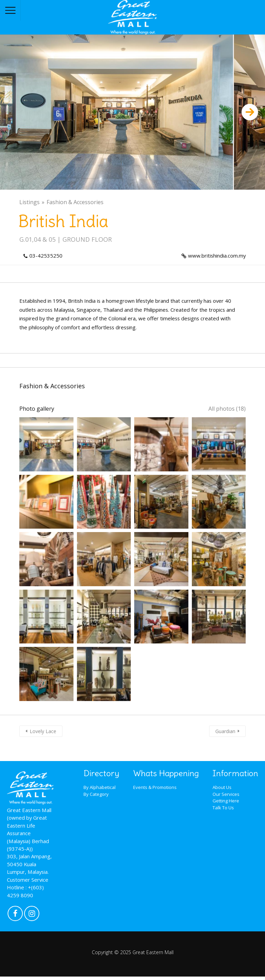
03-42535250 (46, 256)
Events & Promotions (155, 787)
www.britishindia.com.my (217, 256)
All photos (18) (227, 409)
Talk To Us (223, 808)
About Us (222, 787)
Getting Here (226, 801)
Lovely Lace (43, 731)
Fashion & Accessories (75, 202)
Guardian (225, 731)
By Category (96, 794)
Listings (30, 202)
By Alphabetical (100, 787)
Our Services (226, 794)
